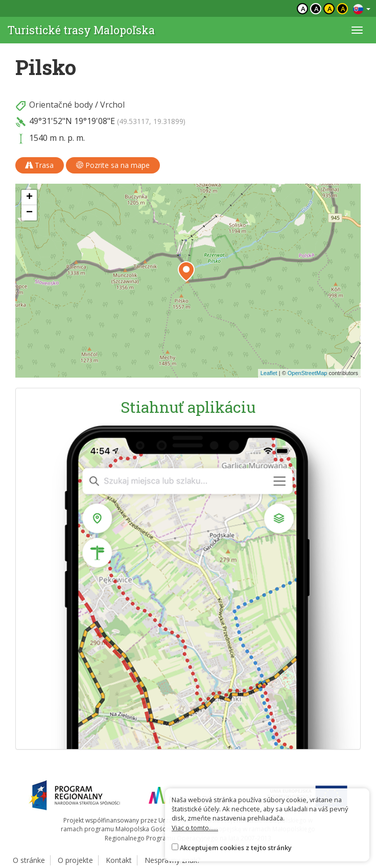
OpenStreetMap (308, 373)
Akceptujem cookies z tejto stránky (236, 848)
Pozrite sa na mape (113, 165)
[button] (186, 271)
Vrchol (112, 105)
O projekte (75, 860)
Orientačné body (61, 105)
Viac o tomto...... (195, 828)
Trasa (40, 165)
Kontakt (119, 860)
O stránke (29, 860)
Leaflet (269, 373)
